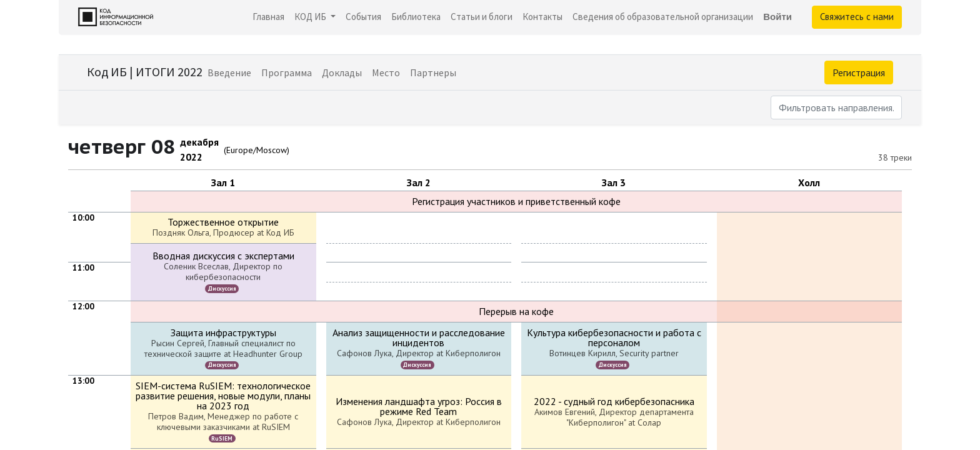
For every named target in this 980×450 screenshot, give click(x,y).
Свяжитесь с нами (857, 17)
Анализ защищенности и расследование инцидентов (419, 337)
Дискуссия (222, 288)
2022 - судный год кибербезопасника (614, 401)
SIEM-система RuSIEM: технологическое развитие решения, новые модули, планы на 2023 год (223, 396)
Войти (777, 17)
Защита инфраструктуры (223, 332)
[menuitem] (268, 17)
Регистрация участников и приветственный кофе (516, 201)
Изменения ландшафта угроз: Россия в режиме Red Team (419, 406)
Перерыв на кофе (516, 311)
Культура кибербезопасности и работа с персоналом (614, 337)
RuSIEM (222, 438)
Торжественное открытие (223, 222)
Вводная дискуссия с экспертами (223, 256)
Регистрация (859, 72)
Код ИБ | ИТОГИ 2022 (145, 72)
